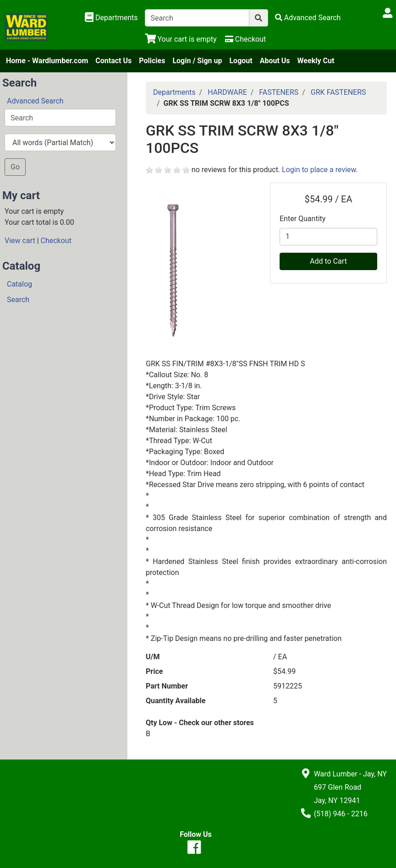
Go (15, 167)
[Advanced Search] (308, 18)
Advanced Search (35, 101)
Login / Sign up (197, 61)
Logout (241, 61)
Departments (174, 92)
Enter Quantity (302, 219)
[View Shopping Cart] (181, 39)
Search (18, 300)
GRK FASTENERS (338, 92)
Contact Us (113, 61)
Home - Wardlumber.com (47, 61)
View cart (20, 241)
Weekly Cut (316, 61)
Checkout (56, 241)
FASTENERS (279, 92)
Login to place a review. (320, 170)
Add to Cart (328, 261)
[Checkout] (245, 39)
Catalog (19, 284)
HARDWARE (227, 92)
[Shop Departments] (111, 18)
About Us (275, 61)
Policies (152, 61)
